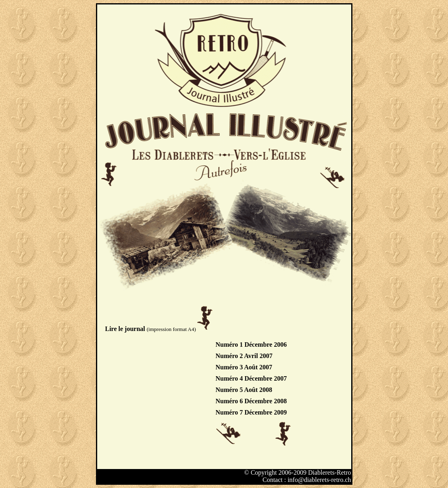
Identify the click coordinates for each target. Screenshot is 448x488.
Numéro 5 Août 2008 (244, 390)
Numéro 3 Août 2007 (244, 367)
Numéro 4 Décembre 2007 (251, 378)
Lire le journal (126, 329)
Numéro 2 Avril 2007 (244, 356)
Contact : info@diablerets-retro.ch (307, 480)
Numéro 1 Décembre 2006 (251, 345)
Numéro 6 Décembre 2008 (251, 401)
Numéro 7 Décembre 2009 (251, 412)
